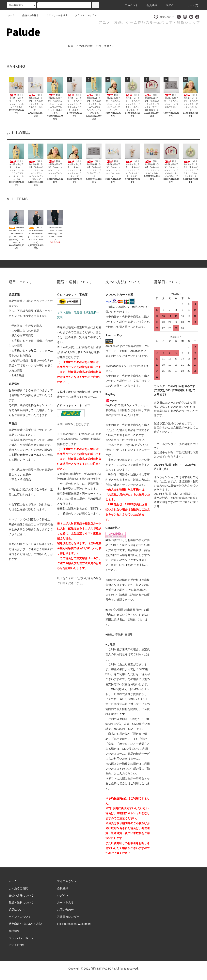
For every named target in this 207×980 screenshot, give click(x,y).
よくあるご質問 (18, 888)
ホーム (11, 15)
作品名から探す (28, 15)
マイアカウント (67, 881)
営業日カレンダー (68, 917)
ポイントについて (20, 917)
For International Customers (74, 924)
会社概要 (14, 931)
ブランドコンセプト (83, 15)
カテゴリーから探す (55, 15)
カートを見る (65, 903)
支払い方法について (21, 895)
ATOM (20, 945)
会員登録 (149, 5)
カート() (190, 5)
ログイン (169, 5)
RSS (12, 945)
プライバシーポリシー (23, 938)
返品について (17, 910)
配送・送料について (21, 903)
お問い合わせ (164, 17)
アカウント (129, 5)
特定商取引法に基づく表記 (25, 924)
